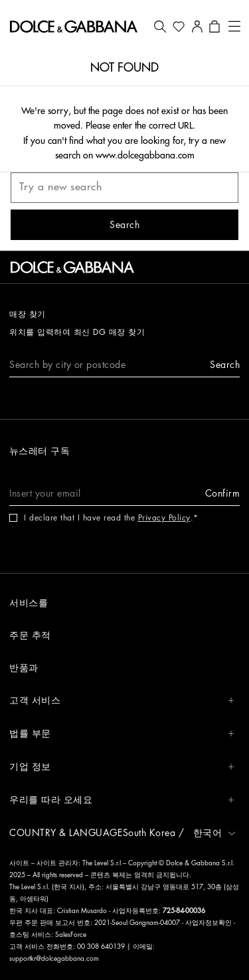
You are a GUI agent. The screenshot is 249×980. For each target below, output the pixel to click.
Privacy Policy (164, 518)
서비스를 (29, 603)
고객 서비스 (122, 701)
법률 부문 (122, 734)
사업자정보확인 (209, 923)
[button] (160, 27)
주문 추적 (30, 635)
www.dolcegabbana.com (145, 155)
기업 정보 (122, 767)
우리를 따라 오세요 (122, 800)
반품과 (24, 668)
